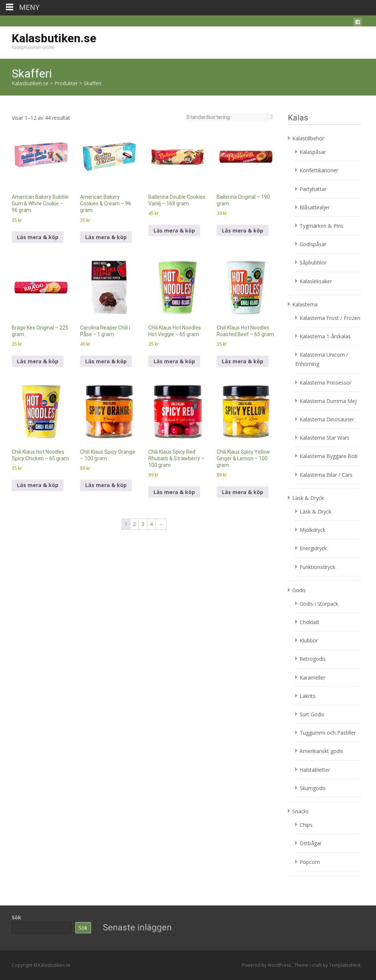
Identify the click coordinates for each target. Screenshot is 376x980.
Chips (306, 825)
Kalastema (305, 304)
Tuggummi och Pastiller (328, 733)
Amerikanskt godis (321, 751)
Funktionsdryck (317, 567)
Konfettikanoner (319, 170)
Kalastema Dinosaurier (327, 419)
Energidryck (313, 548)
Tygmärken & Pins (321, 226)
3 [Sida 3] (143, 524)
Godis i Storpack (319, 604)
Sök (17, 917)
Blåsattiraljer (315, 207)
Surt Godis (312, 714)
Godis (299, 590)
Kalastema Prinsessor (326, 383)
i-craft (316, 965)
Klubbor (309, 640)
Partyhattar (313, 189)
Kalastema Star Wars (325, 438)
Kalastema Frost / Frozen (330, 318)
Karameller (312, 678)
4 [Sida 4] (151, 524)
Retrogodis (313, 659)
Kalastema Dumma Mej (328, 401)
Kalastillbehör (308, 138)
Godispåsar (313, 244)
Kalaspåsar (313, 152)
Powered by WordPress (267, 965)
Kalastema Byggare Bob (329, 456)
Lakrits (308, 696)
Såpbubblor (313, 262)
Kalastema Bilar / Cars (326, 475)
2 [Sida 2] (134, 524)
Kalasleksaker (316, 281)
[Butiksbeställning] (227, 117)
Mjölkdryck (312, 530)
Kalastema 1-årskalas (325, 336)
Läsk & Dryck (308, 498)
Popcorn (310, 862)
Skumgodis (313, 788)
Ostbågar (311, 843)
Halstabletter (315, 770)
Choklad (309, 622)
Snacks (301, 811)
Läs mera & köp (38, 237)
